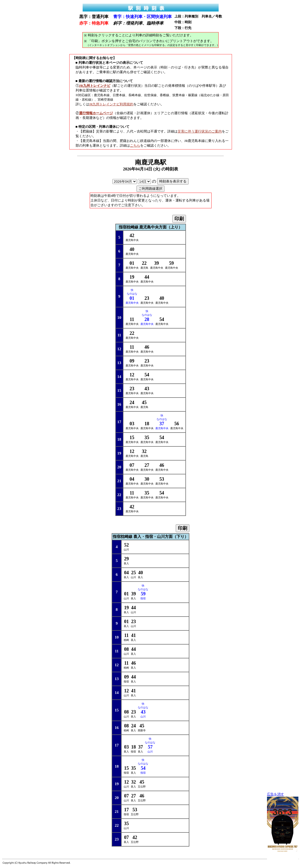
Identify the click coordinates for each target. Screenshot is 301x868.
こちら (135, 145)
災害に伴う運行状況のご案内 (200, 131)
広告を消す (276, 794)
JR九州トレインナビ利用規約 (111, 104)
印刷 (179, 219)
